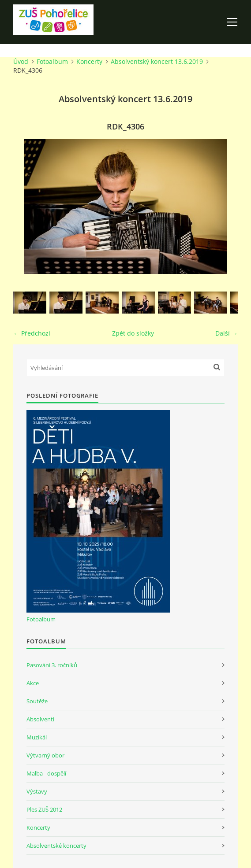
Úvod (21, 61)
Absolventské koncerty (56, 846)
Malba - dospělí (46, 773)
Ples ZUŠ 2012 (44, 809)
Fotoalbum (52, 61)
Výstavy (37, 791)
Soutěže (37, 701)
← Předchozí (32, 333)
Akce (33, 683)
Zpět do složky (133, 333)
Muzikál (37, 737)
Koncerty (89, 61)
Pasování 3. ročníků (52, 665)
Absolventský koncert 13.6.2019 (157, 61)
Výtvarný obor (45, 755)
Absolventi (40, 719)
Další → (227, 333)
